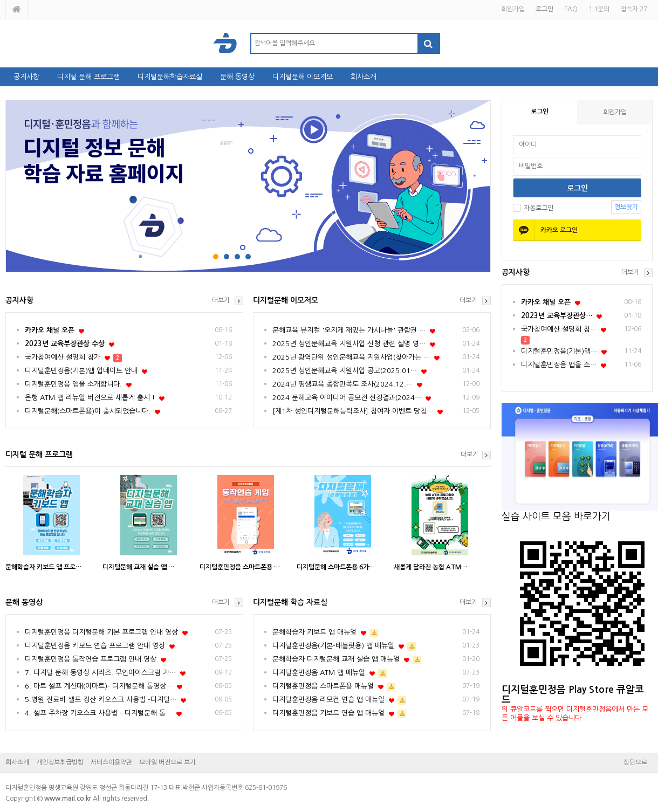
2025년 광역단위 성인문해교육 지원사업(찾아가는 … (351, 357)
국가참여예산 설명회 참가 (63, 357)
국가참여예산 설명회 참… (559, 329)
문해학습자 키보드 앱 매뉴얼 (314, 632)
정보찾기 (626, 207)
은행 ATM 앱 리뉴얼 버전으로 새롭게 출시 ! (90, 398)
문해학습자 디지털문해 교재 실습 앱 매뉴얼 (336, 659)
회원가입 (513, 9)
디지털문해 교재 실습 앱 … (138, 567)
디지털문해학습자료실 (170, 77)
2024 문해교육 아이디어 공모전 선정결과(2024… (347, 398)
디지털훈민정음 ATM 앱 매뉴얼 (319, 673)
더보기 (630, 272)
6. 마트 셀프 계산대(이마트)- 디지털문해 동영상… (99, 686)
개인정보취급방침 (60, 762)
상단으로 (635, 762)
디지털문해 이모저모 (303, 77)
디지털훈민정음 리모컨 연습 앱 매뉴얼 (328, 700)
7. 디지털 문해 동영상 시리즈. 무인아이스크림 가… (100, 673)
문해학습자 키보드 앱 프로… (43, 567)
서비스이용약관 (111, 762)
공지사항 (26, 77)
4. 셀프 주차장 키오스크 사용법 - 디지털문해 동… (98, 713)
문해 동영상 (237, 77)
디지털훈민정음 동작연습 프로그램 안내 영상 (91, 659)
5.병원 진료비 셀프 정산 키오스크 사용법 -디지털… (101, 700)
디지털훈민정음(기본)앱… (559, 351)
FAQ (571, 9)
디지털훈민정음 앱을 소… (559, 365)
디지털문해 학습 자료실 (290, 602)
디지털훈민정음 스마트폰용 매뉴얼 (323, 686)
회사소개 (364, 77)
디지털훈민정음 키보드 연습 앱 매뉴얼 (328, 713)
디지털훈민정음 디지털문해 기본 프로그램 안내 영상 (101, 632)
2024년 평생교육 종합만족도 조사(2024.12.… (342, 384)
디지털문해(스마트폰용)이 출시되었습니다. (88, 411)
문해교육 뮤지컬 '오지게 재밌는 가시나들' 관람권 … (349, 330)
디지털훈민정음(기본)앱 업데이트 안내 (81, 371)
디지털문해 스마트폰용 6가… (336, 567)
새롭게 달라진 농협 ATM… (430, 567)
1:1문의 (599, 9)
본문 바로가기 (0, 0)
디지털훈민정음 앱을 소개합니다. (73, 384)
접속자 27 (634, 9)
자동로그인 (533, 208)
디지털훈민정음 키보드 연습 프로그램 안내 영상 (95, 646)
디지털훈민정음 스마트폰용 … (240, 567)
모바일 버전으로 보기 (167, 762)
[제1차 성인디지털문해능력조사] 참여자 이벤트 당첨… (353, 411)
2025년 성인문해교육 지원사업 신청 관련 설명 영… (349, 344)
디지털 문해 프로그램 (88, 77)
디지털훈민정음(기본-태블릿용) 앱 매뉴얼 (333, 646)
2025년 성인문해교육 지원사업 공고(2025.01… (345, 371)
